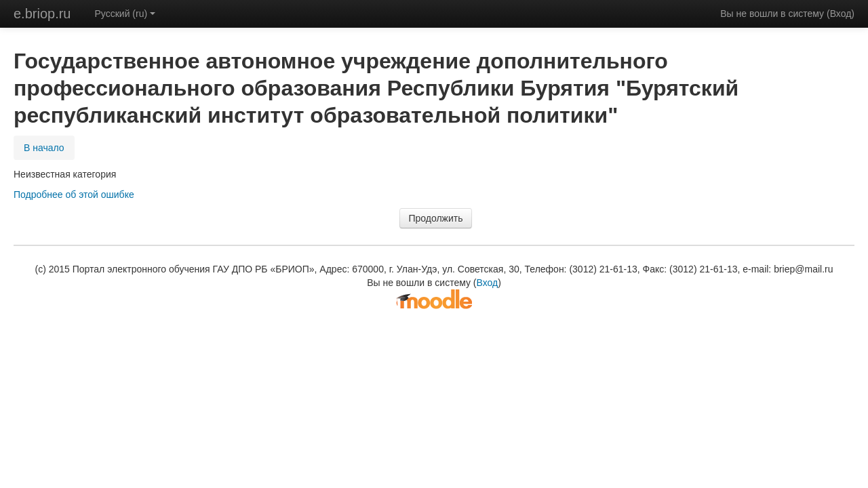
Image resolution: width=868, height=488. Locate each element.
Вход (841, 14)
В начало (44, 148)
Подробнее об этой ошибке (74, 195)
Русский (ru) (125, 14)
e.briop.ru (42, 14)
